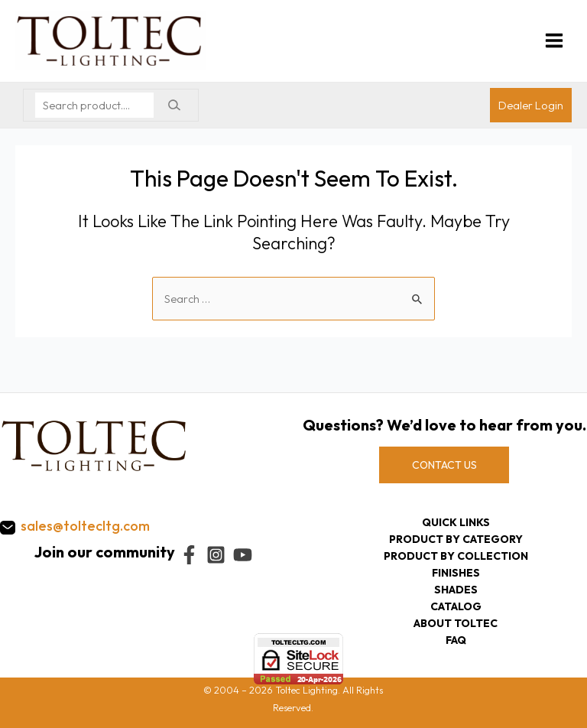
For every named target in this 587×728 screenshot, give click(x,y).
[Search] (174, 105)
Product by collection (456, 556)
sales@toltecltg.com (85, 526)
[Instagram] (216, 555)
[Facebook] (189, 555)
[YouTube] (243, 555)
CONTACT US (444, 465)
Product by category (456, 539)
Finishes (456, 573)
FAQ (456, 640)
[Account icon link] (531, 105)
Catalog (456, 606)
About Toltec (456, 623)
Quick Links (456, 522)
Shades (456, 590)
